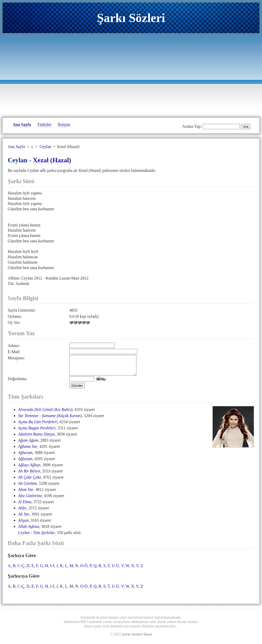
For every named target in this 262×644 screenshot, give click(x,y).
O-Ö (84, 569)
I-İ (52, 569)
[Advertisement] (131, 74)
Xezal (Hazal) (52, 160)
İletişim (64, 125)
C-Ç (21, 569)
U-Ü (115, 569)
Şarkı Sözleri (131, 18)
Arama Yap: (192, 126)
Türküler (44, 125)
